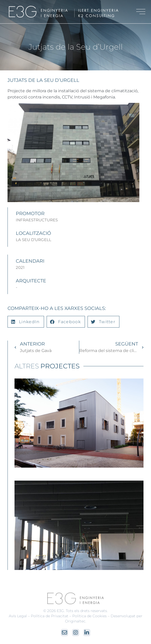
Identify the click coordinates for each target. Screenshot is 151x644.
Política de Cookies (89, 616)
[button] (26, 322)
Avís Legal (18, 616)
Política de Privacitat (50, 616)
